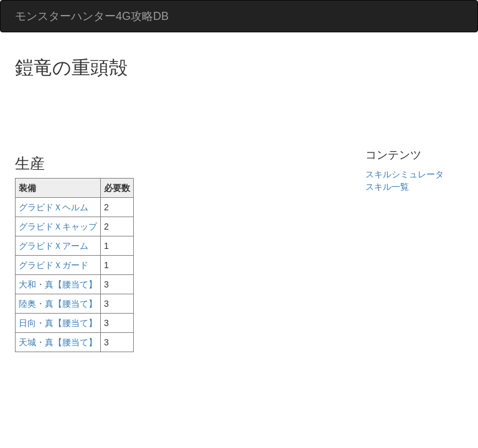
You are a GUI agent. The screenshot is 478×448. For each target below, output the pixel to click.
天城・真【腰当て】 (58, 342)
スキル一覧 (387, 187)
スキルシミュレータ (405, 174)
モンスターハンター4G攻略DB (92, 16)
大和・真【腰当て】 (58, 284)
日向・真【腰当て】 (58, 323)
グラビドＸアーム (54, 246)
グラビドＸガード (54, 265)
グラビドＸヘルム (54, 207)
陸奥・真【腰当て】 (58, 304)
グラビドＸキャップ (58, 226)
